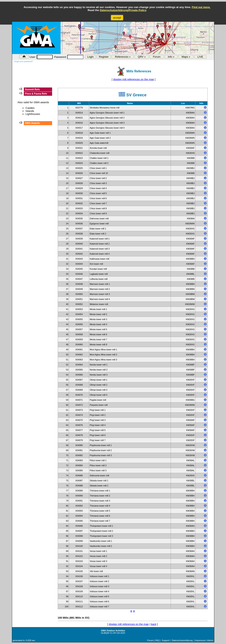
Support (166, 640)
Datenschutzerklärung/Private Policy (123, 10)
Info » (171, 57)
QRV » (142, 57)
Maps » (186, 57)
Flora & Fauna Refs (36, 94)
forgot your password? (24, 61)
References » (123, 57)
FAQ (157, 640)
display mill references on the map (133, 79)
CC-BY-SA (115, 633)
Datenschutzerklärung (182, 640)
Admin (210, 640)
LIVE (200, 57)
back (154, 624)
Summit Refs (32, 89)
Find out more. (201, 7)
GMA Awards (33, 123)
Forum (157, 57)
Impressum (200, 640)
